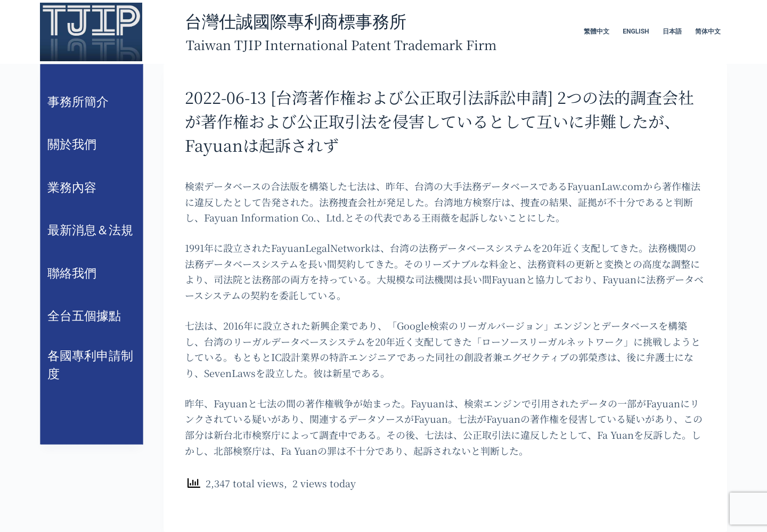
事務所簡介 (78, 102)
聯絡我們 (72, 273)
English (636, 31)
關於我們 (72, 145)
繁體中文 (597, 31)
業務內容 (72, 188)
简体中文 (708, 31)
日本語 (672, 31)
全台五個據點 (84, 316)
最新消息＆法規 (90, 230)
